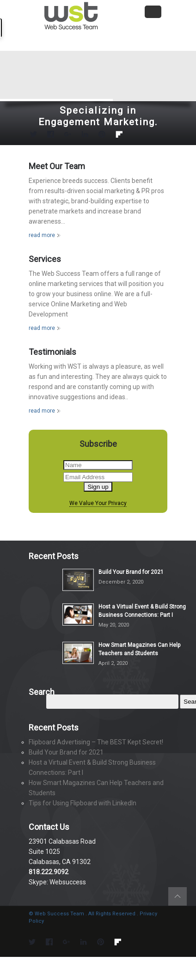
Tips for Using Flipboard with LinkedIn (83, 803)
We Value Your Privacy (98, 503)
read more (42, 235)
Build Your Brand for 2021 (131, 572)
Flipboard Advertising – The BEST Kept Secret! (96, 742)
